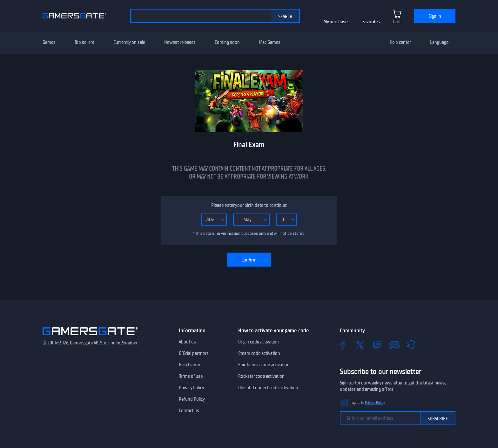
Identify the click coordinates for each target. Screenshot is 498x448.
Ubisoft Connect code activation (268, 388)
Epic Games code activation (264, 365)
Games (49, 42)
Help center (400, 42)
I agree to (368, 403)
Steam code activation (259, 353)
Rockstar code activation (261, 376)
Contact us (189, 411)
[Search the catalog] (200, 16)
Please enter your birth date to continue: (249, 205)
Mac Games (270, 42)
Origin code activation (259, 342)
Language (439, 42)
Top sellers (84, 42)
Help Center (190, 365)
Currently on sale (129, 42)
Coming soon (227, 42)
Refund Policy (192, 399)
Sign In (435, 16)
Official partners (194, 353)
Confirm (249, 260)
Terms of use (191, 376)
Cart (397, 22)
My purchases (336, 22)
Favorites (371, 22)
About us (187, 342)
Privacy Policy (192, 388)
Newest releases (180, 42)
